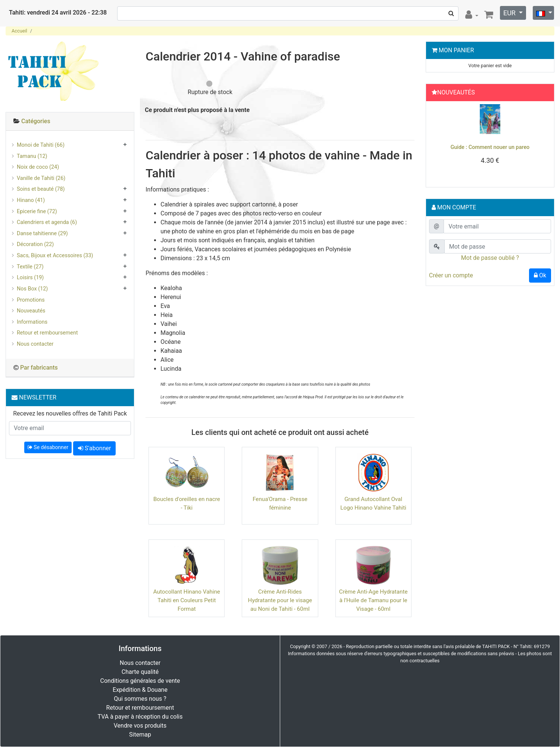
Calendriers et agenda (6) (47, 222)
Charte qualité (140, 672)
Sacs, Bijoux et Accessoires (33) (55, 256)
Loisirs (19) (30, 278)
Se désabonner (48, 447)
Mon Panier (456, 50)
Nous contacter (35, 344)
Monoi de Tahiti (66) (41, 145)
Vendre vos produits (140, 726)
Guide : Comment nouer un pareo (490, 147)
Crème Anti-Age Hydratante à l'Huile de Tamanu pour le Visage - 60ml (373, 600)
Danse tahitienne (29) (42, 234)
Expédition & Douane (140, 690)
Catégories (36, 121)
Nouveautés (31, 311)
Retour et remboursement (47, 333)
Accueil (19, 31)
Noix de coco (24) (38, 167)
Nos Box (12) (32, 289)
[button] (438, 142)
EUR (510, 13)
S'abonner (94, 448)
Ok (540, 275)
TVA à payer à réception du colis (140, 717)
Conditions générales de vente (140, 681)
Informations (32, 322)
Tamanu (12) (32, 156)
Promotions (31, 300)
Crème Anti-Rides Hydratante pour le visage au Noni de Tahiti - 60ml (280, 600)
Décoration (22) (35, 244)
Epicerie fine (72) (37, 211)
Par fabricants (39, 368)
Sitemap (140, 735)
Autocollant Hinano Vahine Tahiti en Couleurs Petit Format (187, 600)
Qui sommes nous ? (140, 699)
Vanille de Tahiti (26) (41, 178)
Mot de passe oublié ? (490, 258)
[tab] (70, 122)
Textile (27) (30, 267)
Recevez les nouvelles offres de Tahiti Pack (70, 413)
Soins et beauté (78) (41, 189)
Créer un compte (451, 275)
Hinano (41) (31, 200)
